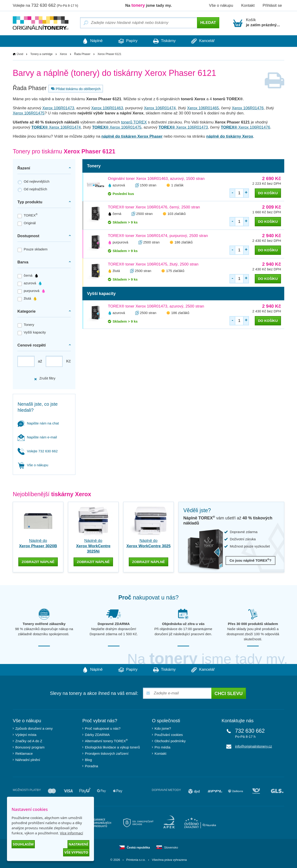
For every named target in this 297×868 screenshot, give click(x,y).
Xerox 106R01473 (58, 108)
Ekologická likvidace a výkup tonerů (112, 747)
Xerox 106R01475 (29, 113)
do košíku (268, 193)
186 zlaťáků (184, 242)
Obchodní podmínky (170, 741)
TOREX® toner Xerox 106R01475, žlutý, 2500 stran (153, 264)
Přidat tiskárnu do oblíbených (75, 89)
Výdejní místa (26, 735)
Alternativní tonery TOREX (107, 741)
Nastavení (78, 844)
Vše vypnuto (76, 852)
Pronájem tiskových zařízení (107, 753)
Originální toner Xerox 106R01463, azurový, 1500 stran (156, 179)
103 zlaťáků (177, 214)
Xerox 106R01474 (160, 108)
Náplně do (93, 546)
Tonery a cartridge (42, 54)
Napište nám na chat (38, 423)
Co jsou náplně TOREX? (250, 560)
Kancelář (204, 41)
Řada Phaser (82, 54)
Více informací (71, 833)
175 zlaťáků (175, 271)
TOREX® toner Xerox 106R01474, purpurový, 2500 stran (158, 236)
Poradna (92, 766)
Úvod (20, 54)
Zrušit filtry (45, 378)
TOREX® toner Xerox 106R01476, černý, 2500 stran (154, 207)
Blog (88, 760)
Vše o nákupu (221, 5)
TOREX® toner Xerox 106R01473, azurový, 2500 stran (156, 306)
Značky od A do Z (29, 741)
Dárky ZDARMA (97, 735)
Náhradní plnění (28, 760)
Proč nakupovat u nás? (103, 728)
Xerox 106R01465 (203, 108)
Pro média (162, 747)
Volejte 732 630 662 (38, 451)
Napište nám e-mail (37, 437)
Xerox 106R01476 (248, 108)
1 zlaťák (177, 185)
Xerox (63, 54)
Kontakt (248, 5)
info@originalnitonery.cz (253, 746)
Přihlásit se (272, 5)
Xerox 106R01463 (107, 108)
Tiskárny (165, 41)
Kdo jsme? (163, 728)
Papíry (128, 41)
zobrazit (38, 562)
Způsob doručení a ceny (34, 728)
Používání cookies (169, 735)
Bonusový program (30, 747)
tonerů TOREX (134, 122)
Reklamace (24, 753)
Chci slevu (229, 693)
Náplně (92, 41)
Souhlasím (23, 844)
